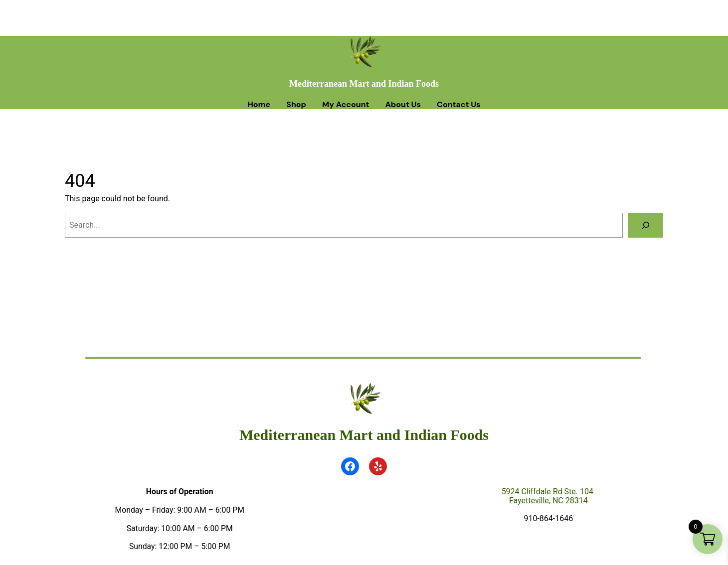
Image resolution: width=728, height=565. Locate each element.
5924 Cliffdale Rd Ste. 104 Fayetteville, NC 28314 (548, 496)
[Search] (645, 225)
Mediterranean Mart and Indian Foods (364, 84)
